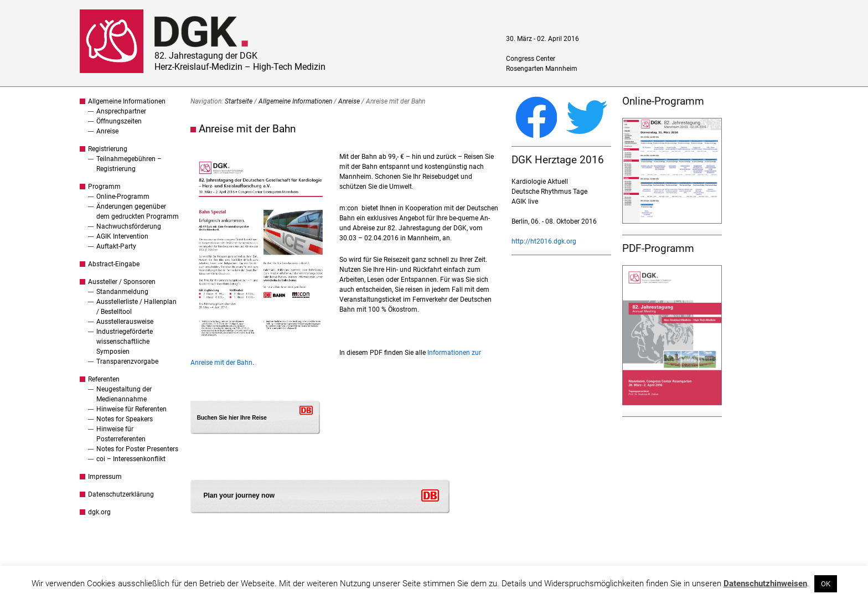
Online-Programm (123, 197)
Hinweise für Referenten (131, 409)
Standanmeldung (122, 292)
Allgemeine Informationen (127, 101)
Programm (104, 187)
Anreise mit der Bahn (247, 129)
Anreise (107, 131)
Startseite (239, 101)
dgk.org (99, 512)
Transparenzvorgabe (127, 362)
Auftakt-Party (116, 246)
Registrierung (108, 149)
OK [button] (826, 584)
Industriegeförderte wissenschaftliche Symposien (125, 342)
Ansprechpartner (121, 111)
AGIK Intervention (122, 236)
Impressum (105, 477)
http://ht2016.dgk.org (544, 241)
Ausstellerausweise (125, 322)
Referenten (104, 379)
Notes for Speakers (125, 419)
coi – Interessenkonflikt (131, 459)
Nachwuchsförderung (129, 226)
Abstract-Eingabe (114, 264)
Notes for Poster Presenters (137, 449)
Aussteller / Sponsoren (122, 282)
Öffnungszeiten (119, 121)
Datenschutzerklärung (121, 494)
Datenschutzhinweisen (765, 583)
